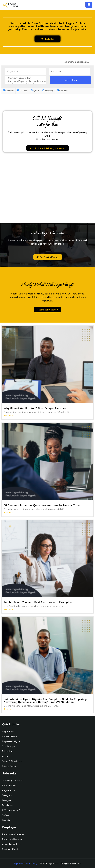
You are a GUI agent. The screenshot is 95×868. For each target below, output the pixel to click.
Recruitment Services (13, 834)
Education (7, 751)
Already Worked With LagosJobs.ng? (47, 285)
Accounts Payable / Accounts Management (26, 81)
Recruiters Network (12, 839)
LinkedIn (6, 820)
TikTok (6, 815)
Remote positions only (78, 62)
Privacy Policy (9, 766)
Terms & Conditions (12, 761)
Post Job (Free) (10, 849)
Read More (8, 415)
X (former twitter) (11, 810)
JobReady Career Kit (13, 780)
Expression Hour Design (26, 863)
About (5, 756)
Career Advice (10, 736)
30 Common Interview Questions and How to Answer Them (42, 505)
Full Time (22, 91)
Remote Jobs (9, 785)
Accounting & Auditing (26, 78)
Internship (48, 91)
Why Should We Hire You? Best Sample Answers (35, 408)
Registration (8, 790)
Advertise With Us (11, 844)
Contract (8, 91)
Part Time (62, 91)
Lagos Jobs (8, 731)
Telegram (7, 795)
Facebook (7, 805)
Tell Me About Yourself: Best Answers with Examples (38, 602)
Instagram (7, 800)
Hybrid (35, 91)
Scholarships (9, 746)
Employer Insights (11, 741)
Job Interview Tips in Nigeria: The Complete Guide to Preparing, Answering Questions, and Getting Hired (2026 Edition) (45, 700)
